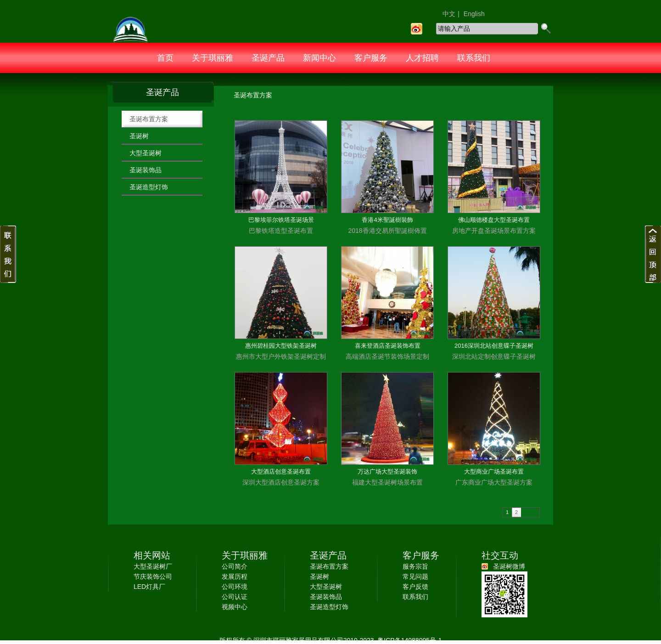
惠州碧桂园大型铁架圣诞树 (281, 346)
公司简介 (235, 566)
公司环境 (235, 587)
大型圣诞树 (146, 153)
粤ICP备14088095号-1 (408, 640)
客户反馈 (415, 587)
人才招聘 (422, 58)
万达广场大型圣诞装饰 (387, 472)
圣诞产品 (268, 58)
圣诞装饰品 (146, 170)
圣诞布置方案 (149, 119)
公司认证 (235, 597)
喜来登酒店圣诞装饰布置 (388, 346)
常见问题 (415, 576)
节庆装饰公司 (153, 576)
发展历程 (235, 576)
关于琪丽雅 (213, 58)
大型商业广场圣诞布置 (494, 472)
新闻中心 (319, 58)
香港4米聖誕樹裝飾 (387, 220)
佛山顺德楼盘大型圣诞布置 (494, 220)
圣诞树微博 (509, 566)
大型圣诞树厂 (153, 566)
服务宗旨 (415, 566)
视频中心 (235, 607)
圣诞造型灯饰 (149, 187)
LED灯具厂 (149, 587)
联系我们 (474, 58)
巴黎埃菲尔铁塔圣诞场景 (281, 220)
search (546, 29)
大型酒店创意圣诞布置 (281, 472)
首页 (165, 58)
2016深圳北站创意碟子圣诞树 (494, 346)
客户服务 (371, 58)
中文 (449, 14)
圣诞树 (139, 136)
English (474, 14)
